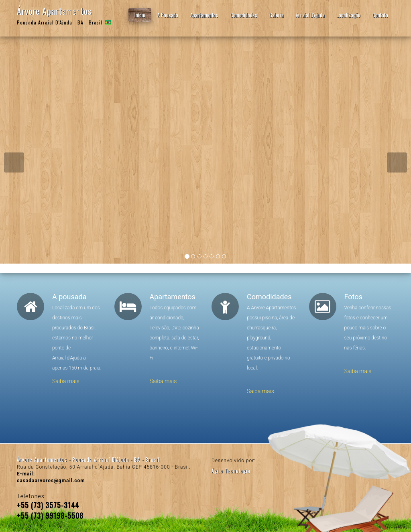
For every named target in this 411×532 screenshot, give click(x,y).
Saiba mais (66, 381)
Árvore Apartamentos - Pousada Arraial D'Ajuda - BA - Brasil (88, 459)
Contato (380, 15)
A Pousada (168, 15)
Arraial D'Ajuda (310, 15)
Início (140, 15)
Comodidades (244, 15)
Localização (349, 15)
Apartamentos (204, 15)
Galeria (277, 15)
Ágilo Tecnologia (231, 471)
